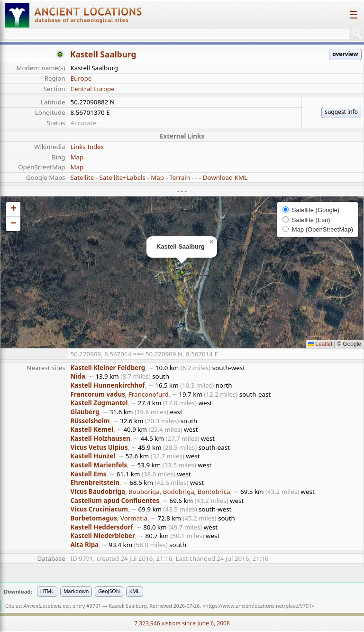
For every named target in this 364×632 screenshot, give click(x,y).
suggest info (341, 112)
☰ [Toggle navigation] (354, 15)
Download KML (225, 177)
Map (77, 157)
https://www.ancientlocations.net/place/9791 (258, 606)
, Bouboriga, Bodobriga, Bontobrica (150, 492)
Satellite (82, 177)
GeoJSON (109, 591)
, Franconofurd (120, 394)
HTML (47, 591)
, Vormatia (109, 518)
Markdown (76, 591)
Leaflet (320, 344)
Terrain (180, 177)
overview (345, 54)
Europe (81, 78)
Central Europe (93, 89)
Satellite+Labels (123, 177)
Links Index (87, 147)
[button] (182, 273)
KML (135, 591)
